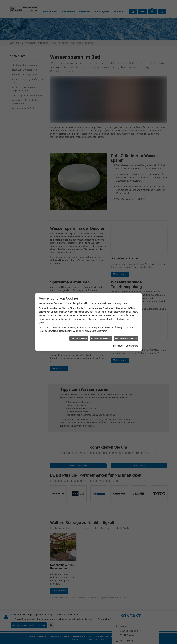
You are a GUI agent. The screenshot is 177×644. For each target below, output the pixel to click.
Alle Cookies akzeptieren (126, 152)
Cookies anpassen (79, 152)
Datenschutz (132, 159)
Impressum (117, 159)
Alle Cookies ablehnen (101, 152)
